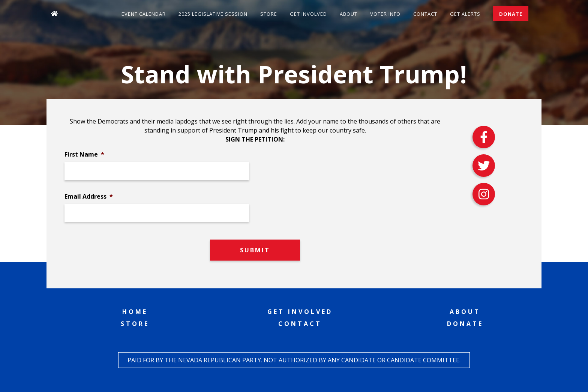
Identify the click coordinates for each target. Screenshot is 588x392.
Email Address (89, 197)
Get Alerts (465, 14)
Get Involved (308, 14)
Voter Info (385, 14)
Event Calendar (144, 14)
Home (135, 312)
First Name (84, 155)
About (349, 14)
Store (269, 14)
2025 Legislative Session (213, 14)
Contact (425, 14)
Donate (511, 14)
